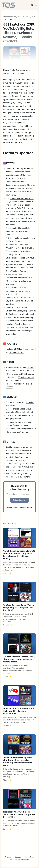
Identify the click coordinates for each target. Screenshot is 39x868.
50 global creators (26, 377)
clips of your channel (23, 261)
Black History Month (25, 412)
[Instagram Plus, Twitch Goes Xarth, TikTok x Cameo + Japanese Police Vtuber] (20, 809)
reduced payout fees (21, 168)
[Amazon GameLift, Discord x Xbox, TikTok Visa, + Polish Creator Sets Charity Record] (20, 656)
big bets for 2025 (16, 352)
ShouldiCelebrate (13, 278)
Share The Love (13, 271)
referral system (20, 211)
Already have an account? (19, 507)
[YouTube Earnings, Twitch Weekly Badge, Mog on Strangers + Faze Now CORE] (20, 604)
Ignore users (23, 422)
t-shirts (17, 254)
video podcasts (12, 477)
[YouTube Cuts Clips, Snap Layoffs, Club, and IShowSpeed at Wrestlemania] (20, 706)
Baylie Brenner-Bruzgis (16, 301)
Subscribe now (20, 500)
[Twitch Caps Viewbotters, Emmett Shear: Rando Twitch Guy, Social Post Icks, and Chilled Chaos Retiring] (20, 551)
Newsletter (12, 20)
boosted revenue (22, 467)
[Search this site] (32, 5)
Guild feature (15, 415)
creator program (21, 447)
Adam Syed (11, 317)
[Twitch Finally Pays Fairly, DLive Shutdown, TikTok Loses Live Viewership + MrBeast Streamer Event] (20, 758)
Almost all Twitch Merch (16, 245)
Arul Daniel (17, 311)
